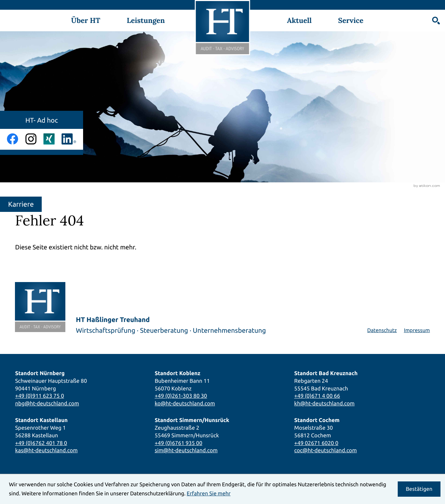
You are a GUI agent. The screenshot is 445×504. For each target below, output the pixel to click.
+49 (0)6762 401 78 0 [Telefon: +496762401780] (41, 443)
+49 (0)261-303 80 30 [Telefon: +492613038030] (181, 396)
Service (351, 20)
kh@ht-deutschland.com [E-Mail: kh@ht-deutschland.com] (324, 403)
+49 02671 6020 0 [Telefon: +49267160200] (316, 443)
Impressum (417, 330)
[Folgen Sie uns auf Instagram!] (31, 139)
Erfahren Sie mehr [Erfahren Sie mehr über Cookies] (209, 493)
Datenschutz (382, 330)
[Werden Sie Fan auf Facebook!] (13, 139)
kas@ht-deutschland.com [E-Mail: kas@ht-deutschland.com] (46, 450)
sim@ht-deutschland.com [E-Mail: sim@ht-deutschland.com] (186, 450)
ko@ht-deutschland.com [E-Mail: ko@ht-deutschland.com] (185, 403)
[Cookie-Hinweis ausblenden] (419, 489)
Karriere (21, 204)
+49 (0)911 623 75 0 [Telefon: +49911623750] (39, 396)
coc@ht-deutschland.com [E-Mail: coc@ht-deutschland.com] (325, 450)
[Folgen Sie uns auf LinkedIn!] (69, 139)
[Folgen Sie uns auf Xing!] (49, 139)
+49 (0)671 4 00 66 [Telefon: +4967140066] (317, 396)
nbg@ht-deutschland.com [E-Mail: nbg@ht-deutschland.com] (47, 403)
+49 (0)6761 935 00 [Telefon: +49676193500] (179, 443)
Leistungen (146, 20)
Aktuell (299, 20)
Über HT (86, 20)
